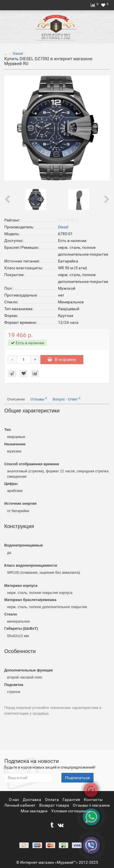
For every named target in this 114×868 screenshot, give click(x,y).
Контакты (93, 800)
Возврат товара (55, 805)
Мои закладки (34, 811)
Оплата (52, 800)
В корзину (62, 359)
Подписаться (77, 778)
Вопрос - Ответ (67, 399)
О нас (14, 800)
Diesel (18, 54)
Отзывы (39, 399)
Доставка (32, 800)
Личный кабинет (20, 805)
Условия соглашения (71, 811)
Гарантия (72, 800)
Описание (16, 399)
